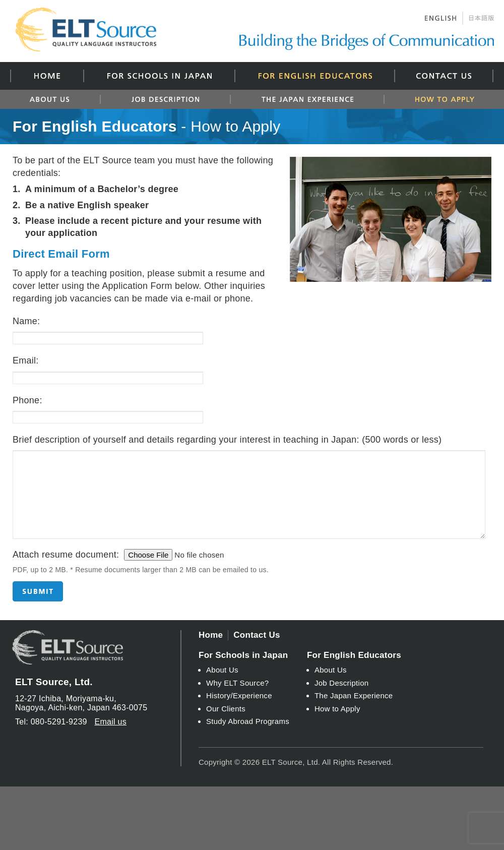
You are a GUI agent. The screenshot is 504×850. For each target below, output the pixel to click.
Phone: (27, 400)
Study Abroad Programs (248, 721)
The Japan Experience (307, 99)
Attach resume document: (66, 555)
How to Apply (439, 99)
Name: (26, 321)
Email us (110, 722)
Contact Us (444, 76)
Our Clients (226, 709)
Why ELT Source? (237, 683)
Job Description (165, 99)
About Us (55, 99)
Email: (26, 360)
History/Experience (239, 695)
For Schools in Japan (159, 76)
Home (47, 76)
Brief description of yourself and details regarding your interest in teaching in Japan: (227, 440)
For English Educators (314, 76)
